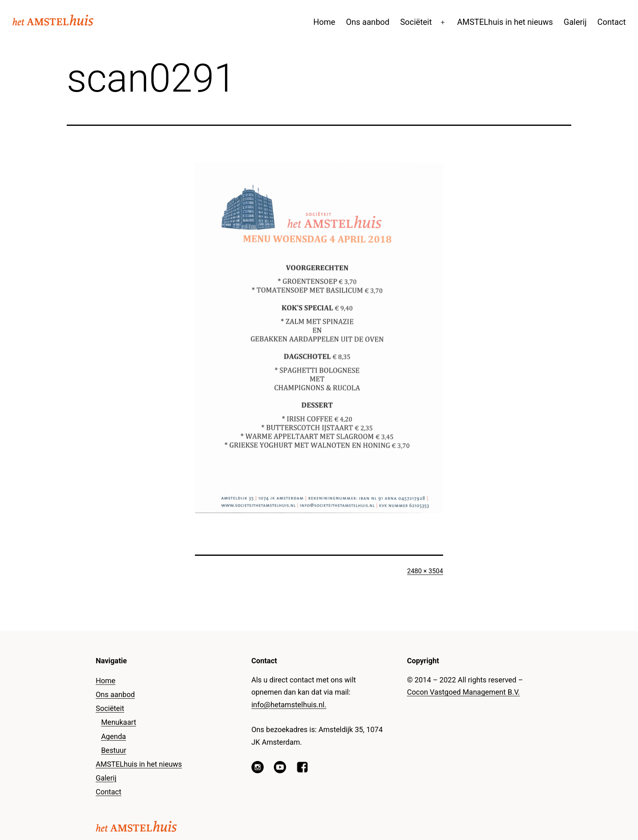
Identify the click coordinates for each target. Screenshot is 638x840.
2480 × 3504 (425, 571)
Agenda (113, 736)
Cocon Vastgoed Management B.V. (463, 692)
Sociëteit (416, 22)
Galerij (575, 22)
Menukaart (118, 722)
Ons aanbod (368, 22)
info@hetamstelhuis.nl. (289, 705)
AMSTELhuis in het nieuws (505, 22)
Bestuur (114, 750)
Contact (612, 22)
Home (324, 22)
